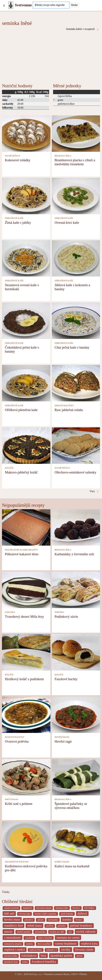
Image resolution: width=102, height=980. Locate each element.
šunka (25, 962)
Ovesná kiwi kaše (67, 222)
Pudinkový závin (66, 616)
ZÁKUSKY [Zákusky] (10, 612)
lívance (79, 920)
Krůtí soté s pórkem (19, 804)
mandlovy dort (13, 925)
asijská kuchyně (11, 908)
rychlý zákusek (86, 932)
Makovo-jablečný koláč (21, 472)
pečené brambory (81, 925)
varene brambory (66, 944)
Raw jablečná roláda (69, 410)
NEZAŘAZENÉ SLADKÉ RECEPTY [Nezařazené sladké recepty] (21, 550)
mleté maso (34, 925)
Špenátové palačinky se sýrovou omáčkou (71, 806)
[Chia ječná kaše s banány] (76, 320)
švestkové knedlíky (44, 962)
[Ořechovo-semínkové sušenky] (76, 445)
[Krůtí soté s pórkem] (26, 777)
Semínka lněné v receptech (83, 29)
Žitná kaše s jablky (18, 222)
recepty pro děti (57, 932)
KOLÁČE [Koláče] (9, 468)
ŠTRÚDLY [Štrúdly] (59, 612)
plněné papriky (24, 932)
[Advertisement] (51, 56)
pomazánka (40, 932)
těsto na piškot (44, 944)
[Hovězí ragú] (76, 714)
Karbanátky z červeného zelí (74, 554)
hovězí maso (12, 919)
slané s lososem (45, 938)
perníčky (62, 926)
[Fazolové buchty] (76, 652)
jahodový (29, 920)
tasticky (30, 944)
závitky (66, 950)
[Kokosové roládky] (26, 133)
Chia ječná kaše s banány (72, 347)
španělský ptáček (61, 956)
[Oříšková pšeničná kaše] (26, 383)
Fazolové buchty (66, 679)
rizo (70, 932)
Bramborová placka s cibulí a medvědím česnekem (75, 162)
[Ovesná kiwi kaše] (76, 196)
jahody (41, 920)
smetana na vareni (68, 938)
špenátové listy (11, 962)
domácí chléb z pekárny (46, 914)
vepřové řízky (36, 950)
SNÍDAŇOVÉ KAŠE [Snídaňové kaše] (14, 218)
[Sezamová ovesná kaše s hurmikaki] (26, 258)
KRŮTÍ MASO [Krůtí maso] (11, 799)
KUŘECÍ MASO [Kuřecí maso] (62, 862)
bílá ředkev (89, 908)
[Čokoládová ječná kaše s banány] (26, 320)
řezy (44, 956)
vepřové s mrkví (15, 950)
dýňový (82, 913)
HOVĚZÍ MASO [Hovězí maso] (62, 737)
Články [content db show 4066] (6, 892)
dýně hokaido (67, 914)
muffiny (50, 926)
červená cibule (84, 950)
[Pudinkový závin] (76, 590)
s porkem (29, 938)
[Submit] (74, 5)
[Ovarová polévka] (26, 714)
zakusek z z (51, 950)
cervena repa (24, 914)
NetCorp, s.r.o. (36, 974)
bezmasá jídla (62, 908)
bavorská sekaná (44, 908)
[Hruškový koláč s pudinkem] (26, 652)
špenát (79, 956)
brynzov (76, 908)
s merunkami (12, 938)
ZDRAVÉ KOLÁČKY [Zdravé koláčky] (64, 406)
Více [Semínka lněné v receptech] (94, 491)
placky (8, 932)
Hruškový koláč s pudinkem (24, 679)
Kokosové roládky (18, 160)
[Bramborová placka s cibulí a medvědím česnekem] (76, 133)
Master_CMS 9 (70, 974)
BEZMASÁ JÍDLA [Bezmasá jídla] (63, 156)
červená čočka (11, 956)
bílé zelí (9, 913)
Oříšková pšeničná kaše (21, 410)
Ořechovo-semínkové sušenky (75, 472)
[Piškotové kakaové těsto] (26, 527)
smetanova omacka (13, 944)
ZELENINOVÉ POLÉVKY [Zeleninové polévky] (17, 862)
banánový (27, 908)
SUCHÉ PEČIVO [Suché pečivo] (12, 156)
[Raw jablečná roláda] (76, 383)
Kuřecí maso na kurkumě (72, 866)
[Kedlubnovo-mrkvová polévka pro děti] (26, 839)
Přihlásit (83, 974)
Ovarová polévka (17, 741)
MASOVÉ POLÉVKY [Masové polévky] (15, 737)
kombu (67, 919)
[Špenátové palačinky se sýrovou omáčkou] (76, 777)
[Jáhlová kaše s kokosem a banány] (76, 258)
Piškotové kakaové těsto (22, 554)
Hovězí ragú (63, 741)
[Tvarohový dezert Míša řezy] (26, 590)
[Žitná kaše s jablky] (26, 196)
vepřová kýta (89, 944)
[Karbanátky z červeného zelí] (76, 527)
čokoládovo (29, 956)
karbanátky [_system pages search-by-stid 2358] (53, 920)
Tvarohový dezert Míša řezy (24, 616)
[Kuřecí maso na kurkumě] (76, 839)
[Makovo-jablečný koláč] (26, 445)
